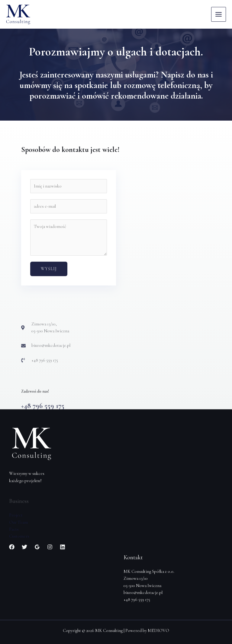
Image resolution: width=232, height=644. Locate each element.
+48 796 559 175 (137, 600)
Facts (14, 529)
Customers (19, 536)
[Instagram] (50, 547)
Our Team (18, 522)
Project (16, 515)
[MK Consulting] (18, 14)
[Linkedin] (63, 547)
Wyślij (49, 294)
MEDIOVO (158, 631)
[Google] (37, 547)
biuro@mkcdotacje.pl (143, 593)
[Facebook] (12, 547)
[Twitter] (24, 547)
